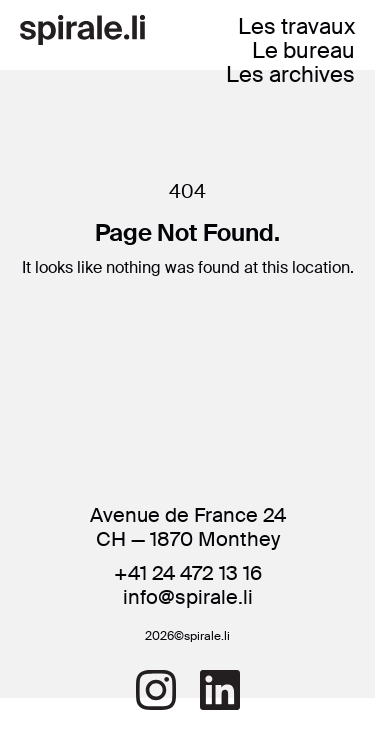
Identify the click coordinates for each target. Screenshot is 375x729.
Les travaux (296, 26)
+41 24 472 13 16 (188, 573)
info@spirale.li (188, 597)
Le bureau (303, 50)
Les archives (290, 74)
